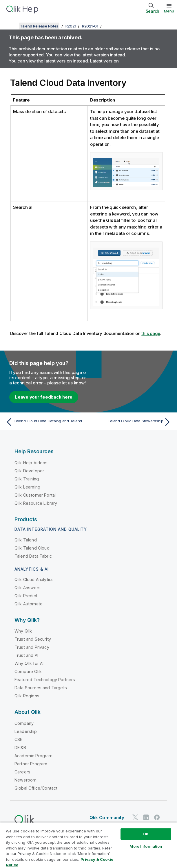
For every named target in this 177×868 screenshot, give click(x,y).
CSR (19, 739)
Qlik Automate (29, 604)
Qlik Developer (29, 471)
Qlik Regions (27, 696)
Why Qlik (23, 631)
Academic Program (34, 756)
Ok (146, 834)
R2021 (71, 26)
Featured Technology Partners (45, 680)
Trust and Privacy (32, 647)
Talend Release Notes (39, 26)
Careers (22, 772)
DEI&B (20, 748)
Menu (169, 11)
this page (151, 333)
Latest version (104, 61)
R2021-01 (90, 26)
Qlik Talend (26, 540)
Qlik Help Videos (31, 463)
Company (24, 723)
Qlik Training (27, 479)
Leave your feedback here (44, 397)
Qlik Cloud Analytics (34, 579)
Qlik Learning (27, 487)
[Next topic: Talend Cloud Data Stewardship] (131, 422)
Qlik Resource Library (36, 503)
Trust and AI (26, 655)
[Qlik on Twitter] (135, 818)
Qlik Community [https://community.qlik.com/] (107, 818)
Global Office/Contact (36, 788)
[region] (88, 845)
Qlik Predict (26, 596)
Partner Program (31, 764)
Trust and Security (33, 639)
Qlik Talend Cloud (32, 548)
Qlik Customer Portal (35, 495)
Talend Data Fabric (33, 556)
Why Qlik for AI (29, 663)
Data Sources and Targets (41, 688)
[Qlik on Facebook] (157, 818)
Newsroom (25, 780)
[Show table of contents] (12, 26)
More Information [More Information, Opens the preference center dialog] (146, 846)
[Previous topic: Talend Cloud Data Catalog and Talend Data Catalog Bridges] (46, 422)
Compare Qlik (28, 671)
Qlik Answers (28, 588)
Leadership (26, 731)
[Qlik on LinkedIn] (146, 818)
